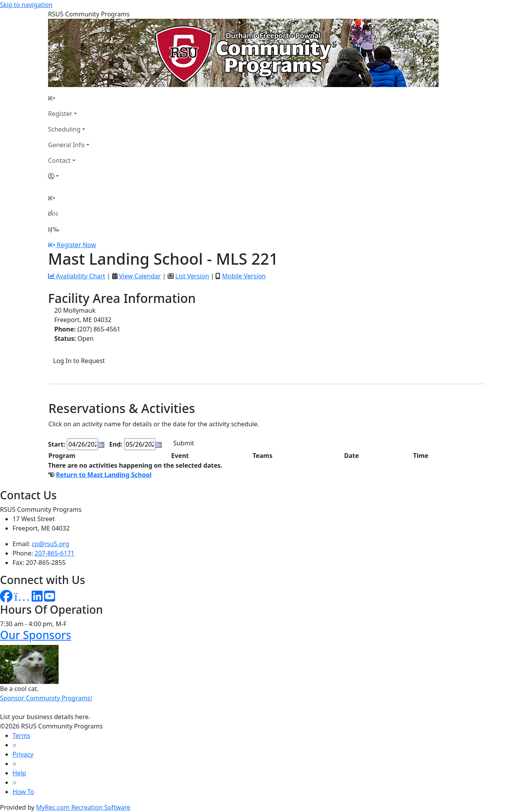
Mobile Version (244, 276)
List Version (192, 276)
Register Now (76, 245)
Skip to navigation (26, 5)
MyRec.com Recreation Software (83, 807)
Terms (21, 735)
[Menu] (54, 229)
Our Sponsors (36, 635)
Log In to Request (79, 361)
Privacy (23, 754)
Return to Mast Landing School (104, 475)
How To (23, 792)
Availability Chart (77, 276)
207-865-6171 (55, 553)
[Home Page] (69, 98)
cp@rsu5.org (51, 544)
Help (19, 773)
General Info (66, 145)
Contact (59, 160)
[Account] (69, 176)
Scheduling (64, 129)
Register (60, 114)
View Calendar (140, 276)
